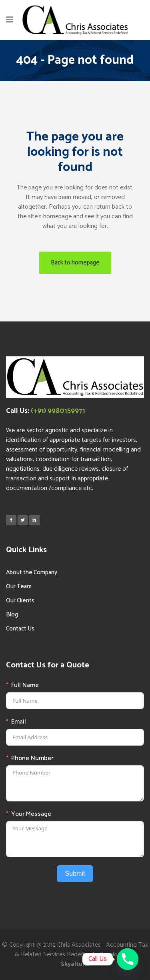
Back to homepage (75, 263)
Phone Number (32, 758)
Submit (75, 873)
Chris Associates (79, 945)
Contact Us (20, 629)
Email (19, 722)
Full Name (25, 685)
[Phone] (128, 959)
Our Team (19, 587)
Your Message (31, 814)
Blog (12, 615)
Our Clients (20, 601)
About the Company (32, 572)
